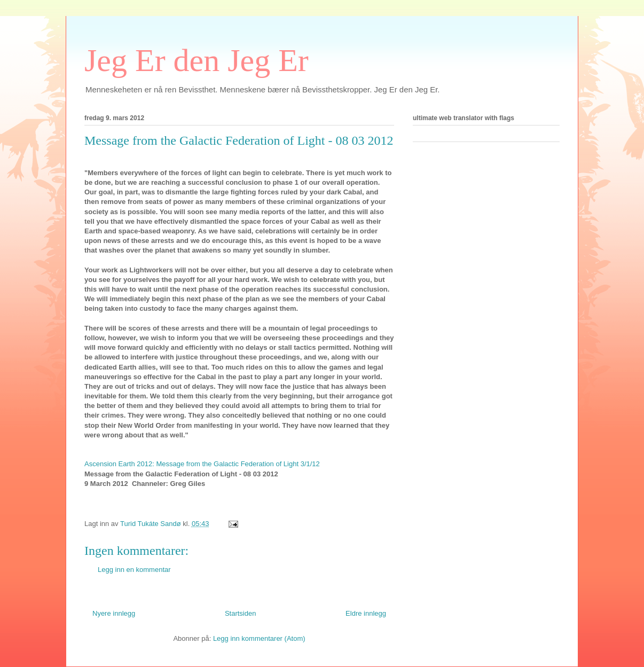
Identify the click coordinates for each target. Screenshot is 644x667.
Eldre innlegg (366, 613)
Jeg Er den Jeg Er (197, 60)
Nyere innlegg (114, 613)
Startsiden (241, 613)
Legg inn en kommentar (134, 570)
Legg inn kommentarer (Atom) (259, 638)
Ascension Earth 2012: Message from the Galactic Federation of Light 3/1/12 (202, 464)
